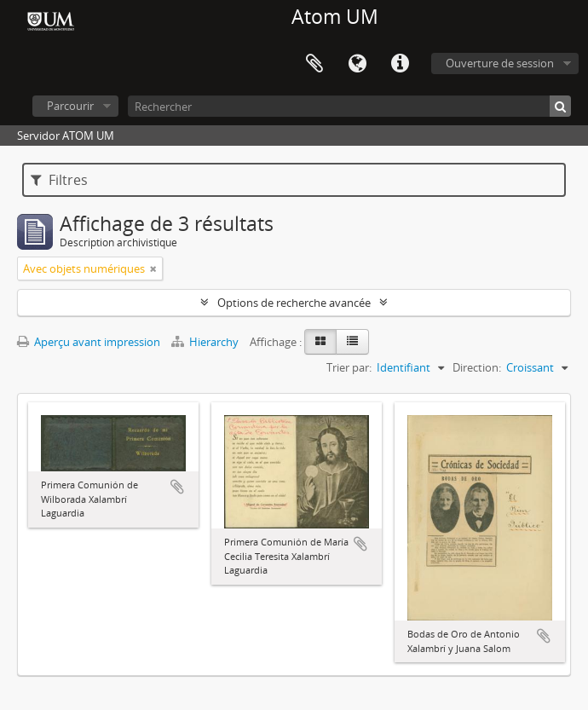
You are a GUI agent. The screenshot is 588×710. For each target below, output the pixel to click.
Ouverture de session (500, 63)
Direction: (477, 367)
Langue (357, 64)
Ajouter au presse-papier (177, 487)
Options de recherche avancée (294, 303)
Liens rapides (400, 64)
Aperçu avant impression (89, 342)
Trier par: (349, 367)
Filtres (59, 180)
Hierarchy (206, 342)
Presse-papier (314, 64)
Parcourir (70, 106)
